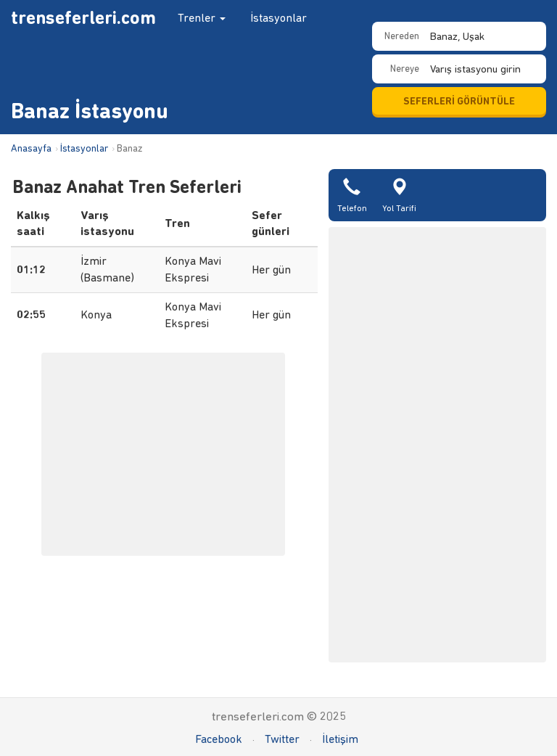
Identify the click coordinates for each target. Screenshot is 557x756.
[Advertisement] (437, 445)
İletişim (340, 739)
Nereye (405, 69)
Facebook (219, 739)
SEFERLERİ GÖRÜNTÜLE (459, 101)
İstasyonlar (278, 18)
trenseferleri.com (83, 18)
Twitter (282, 739)
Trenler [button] (202, 18)
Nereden (402, 36)
